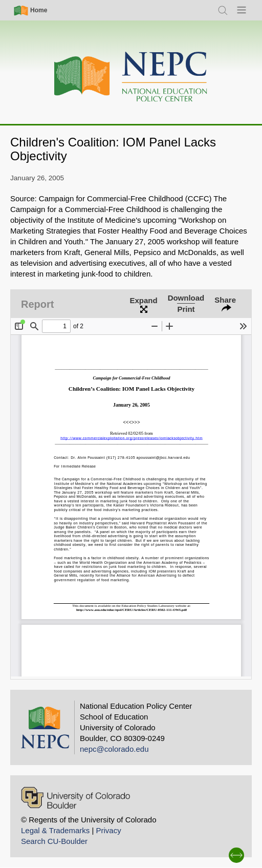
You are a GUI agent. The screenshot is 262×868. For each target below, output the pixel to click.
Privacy (108, 830)
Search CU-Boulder (54, 841)
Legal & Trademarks (55, 830)
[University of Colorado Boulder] (75, 798)
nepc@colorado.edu (114, 749)
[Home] (131, 77)
